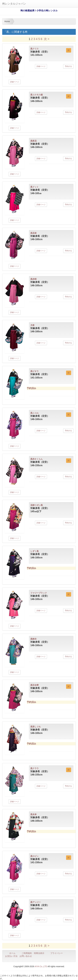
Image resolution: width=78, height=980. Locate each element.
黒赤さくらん (37, 459)
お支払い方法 (11, 956)
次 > (47, 39)
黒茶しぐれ (36, 727)
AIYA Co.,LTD (41, 966)
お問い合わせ (26, 956)
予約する (68, 66)
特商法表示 (39, 953)
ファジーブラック (39, 593)
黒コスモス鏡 (37, 95)
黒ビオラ (35, 371)
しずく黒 (35, 551)
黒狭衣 (33, 639)
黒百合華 (35, 685)
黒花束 (33, 233)
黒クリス (35, 49)
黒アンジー (36, 902)
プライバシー (57, 953)
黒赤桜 (33, 279)
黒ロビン (35, 856)
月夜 (32, 325)
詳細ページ (15, 82)
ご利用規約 (27, 953)
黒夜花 (33, 141)
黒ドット (35, 187)
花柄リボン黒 (37, 505)
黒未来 (33, 814)
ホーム (12, 953)
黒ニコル (35, 413)
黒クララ (35, 768)
